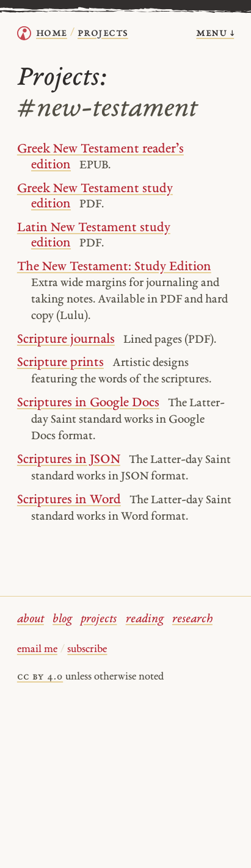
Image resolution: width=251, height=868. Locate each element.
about (31, 619)
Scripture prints (60, 363)
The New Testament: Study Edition (114, 267)
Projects (103, 33)
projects (99, 619)
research (192, 619)
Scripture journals (66, 339)
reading (145, 619)
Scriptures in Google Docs (88, 403)
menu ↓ (215, 33)
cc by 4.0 (40, 677)
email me (37, 650)
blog (62, 619)
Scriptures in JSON (69, 460)
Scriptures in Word (69, 500)
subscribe (87, 650)
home (52, 33)
